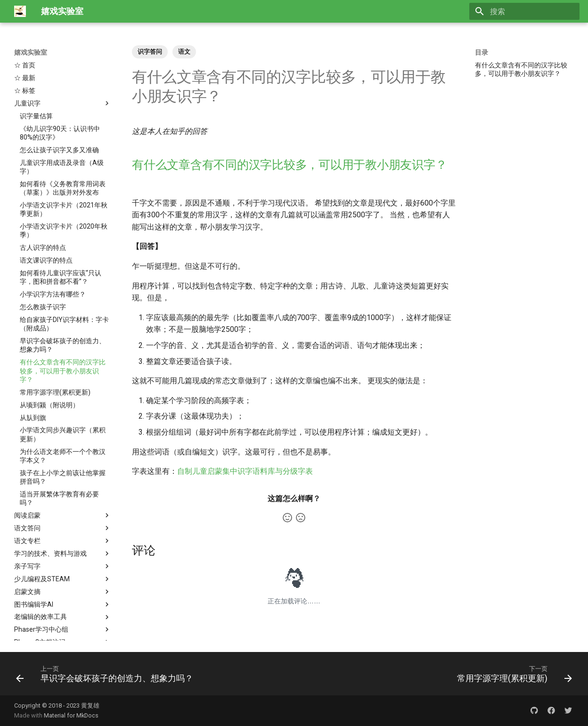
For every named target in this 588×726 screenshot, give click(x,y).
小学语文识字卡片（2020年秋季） (64, 174)
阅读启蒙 (63, 459)
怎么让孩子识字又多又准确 (59, 93)
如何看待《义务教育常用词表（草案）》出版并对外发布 (63, 132)
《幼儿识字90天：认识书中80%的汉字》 (60, 76)
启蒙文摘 (63, 535)
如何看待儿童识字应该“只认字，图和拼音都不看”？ (61, 221)
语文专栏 (63, 484)
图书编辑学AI (63, 548)
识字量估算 (36, 59)
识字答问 (150, 52)
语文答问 (63, 471)
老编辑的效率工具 (63, 561)
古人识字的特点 (43, 191)
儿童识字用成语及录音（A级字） (62, 110)
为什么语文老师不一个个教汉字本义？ (63, 399)
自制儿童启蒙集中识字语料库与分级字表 (245, 471)
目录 (482, 52)
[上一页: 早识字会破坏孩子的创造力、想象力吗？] (107, 674)
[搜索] (524, 11)
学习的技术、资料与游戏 (63, 497)
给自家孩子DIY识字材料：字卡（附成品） (64, 267)
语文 (184, 52)
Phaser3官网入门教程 (63, 598)
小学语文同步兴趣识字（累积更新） (63, 378)
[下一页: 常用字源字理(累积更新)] (512, 674)
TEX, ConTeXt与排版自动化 (63, 611)
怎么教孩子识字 (43, 250)
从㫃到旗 (33, 361)
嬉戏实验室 (31, 52)
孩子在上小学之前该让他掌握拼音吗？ (63, 421)
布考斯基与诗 (63, 624)
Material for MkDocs (71, 715)
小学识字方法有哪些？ (53, 238)
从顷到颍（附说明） (49, 348)
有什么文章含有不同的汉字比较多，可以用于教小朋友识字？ (63, 314)
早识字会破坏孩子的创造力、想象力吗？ (63, 289)
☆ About (27, 636)
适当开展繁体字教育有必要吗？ (59, 442)
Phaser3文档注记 (63, 586)
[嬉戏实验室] (20, 11)
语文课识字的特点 (46, 204)
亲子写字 (63, 510)
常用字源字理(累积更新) (55, 336)
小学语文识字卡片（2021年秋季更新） (64, 153)
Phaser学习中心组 (63, 573)
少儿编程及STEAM (63, 522)
